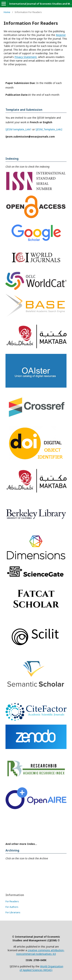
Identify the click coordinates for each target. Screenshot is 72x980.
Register (61, 35)
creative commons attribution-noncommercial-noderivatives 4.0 (40, 952)
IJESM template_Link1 (19, 129)
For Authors (12, 907)
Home (7, 12)
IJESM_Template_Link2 (49, 129)
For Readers (12, 901)
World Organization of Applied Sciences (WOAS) (41, 968)
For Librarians (13, 912)
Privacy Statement (26, 57)
